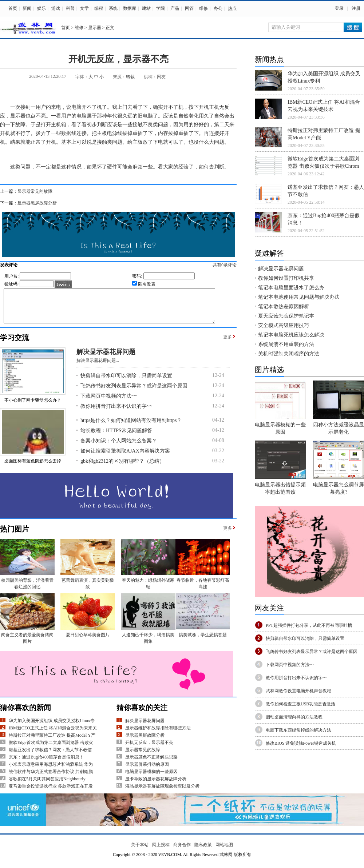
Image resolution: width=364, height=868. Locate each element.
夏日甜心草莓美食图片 (88, 641)
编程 (99, 8)
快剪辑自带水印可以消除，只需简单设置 (126, 382)
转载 (130, 77)
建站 (146, 8)
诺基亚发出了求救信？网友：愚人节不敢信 (50, 756)
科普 (70, 8)
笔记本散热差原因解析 (284, 306)
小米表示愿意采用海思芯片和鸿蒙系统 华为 (51, 771)
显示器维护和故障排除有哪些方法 (158, 734)
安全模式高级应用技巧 (284, 325)
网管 (189, 8)
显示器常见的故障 (35, 191)
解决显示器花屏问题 (106, 358)
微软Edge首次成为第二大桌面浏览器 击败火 (51, 749)
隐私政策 (203, 851)
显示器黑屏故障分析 (37, 203)
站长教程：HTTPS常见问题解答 (116, 437)
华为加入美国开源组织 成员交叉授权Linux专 (52, 727)
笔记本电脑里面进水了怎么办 (291, 288)
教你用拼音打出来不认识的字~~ (116, 413)
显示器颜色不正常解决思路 (151, 764)
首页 (13, 8)
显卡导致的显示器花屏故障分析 (156, 785)
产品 (175, 8)
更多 (227, 343)
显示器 (95, 28)
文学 (84, 8)
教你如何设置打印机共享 (286, 278)
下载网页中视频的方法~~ (109, 403)
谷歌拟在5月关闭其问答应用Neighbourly (47, 785)
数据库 (130, 8)
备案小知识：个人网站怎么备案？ (119, 447)
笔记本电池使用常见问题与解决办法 (299, 297)
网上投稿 (161, 851)
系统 (113, 8)
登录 (339, 8)
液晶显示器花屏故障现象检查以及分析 (162, 793)
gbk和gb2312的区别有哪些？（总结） (122, 468)
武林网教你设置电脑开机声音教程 (298, 691)
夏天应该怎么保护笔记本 (286, 316)
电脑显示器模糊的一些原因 (151, 778)
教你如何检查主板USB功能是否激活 (300, 704)
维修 (203, 8)
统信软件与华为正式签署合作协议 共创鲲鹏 (51, 778)
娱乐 (41, 8)
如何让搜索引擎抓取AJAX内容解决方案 (125, 457)
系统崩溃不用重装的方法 (286, 344)
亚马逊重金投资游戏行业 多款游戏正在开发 (51, 793)
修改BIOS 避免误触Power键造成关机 (301, 743)
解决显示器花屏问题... (98, 367)
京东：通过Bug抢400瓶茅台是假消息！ (46, 764)
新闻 (27, 8)
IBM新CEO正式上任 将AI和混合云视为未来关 (53, 734)
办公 (218, 8)
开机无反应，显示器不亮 (149, 749)
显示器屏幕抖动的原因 (147, 771)
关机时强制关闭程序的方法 (289, 354)
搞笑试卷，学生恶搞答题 (203, 641)
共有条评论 (232, 265)
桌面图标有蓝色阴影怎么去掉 (33, 467)
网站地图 (224, 851)
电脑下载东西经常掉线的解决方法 (298, 730)
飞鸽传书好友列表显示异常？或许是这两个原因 (134, 392)
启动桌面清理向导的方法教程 (294, 717)
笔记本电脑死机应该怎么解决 (291, 335)
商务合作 (182, 851)
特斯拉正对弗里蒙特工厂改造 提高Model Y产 (52, 742)
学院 (161, 8)
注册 (356, 8)
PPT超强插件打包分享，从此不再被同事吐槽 (309, 625)
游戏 (56, 8)
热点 (232, 8)
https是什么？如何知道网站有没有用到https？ (131, 427)
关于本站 (140, 851)
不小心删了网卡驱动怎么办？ (33, 407)
